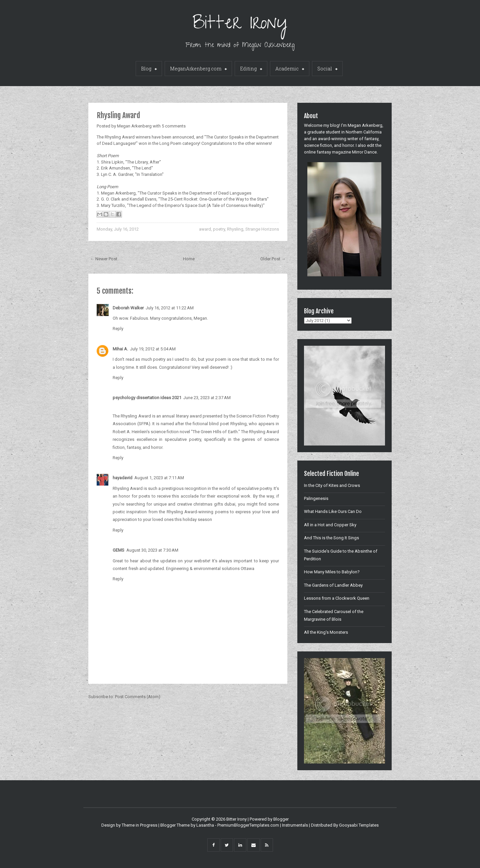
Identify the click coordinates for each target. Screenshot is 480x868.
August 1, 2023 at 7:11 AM (159, 478)
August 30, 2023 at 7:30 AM (152, 550)
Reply (118, 329)
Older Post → (273, 259)
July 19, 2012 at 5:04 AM (153, 349)
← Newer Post (104, 259)
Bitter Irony (240, 25)
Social (327, 69)
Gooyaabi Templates (359, 825)
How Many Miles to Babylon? (332, 572)
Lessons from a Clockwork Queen (337, 598)
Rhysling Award (118, 115)
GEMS (118, 550)
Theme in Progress (139, 825)
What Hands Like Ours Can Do (333, 511)
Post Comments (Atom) (138, 697)
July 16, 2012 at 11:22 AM (170, 308)
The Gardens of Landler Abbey (333, 585)
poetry (219, 229)
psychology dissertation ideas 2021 (147, 398)
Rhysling (235, 229)
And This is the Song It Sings (331, 538)
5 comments (174, 126)
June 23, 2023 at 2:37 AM (207, 398)
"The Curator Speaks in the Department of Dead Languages (194, 193)
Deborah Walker (128, 308)
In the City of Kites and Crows (332, 485)
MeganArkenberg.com (198, 69)
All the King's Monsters (326, 632)
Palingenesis (316, 498)
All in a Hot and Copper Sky (330, 525)
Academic (290, 69)
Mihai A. (120, 349)
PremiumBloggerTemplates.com (248, 825)
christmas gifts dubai (214, 504)
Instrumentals (295, 825)
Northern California (364, 132)
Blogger (281, 819)
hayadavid (122, 478)
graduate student (324, 132)
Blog (149, 69)
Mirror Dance (364, 152)
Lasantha (205, 825)
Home (189, 259)
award (205, 229)
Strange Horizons (262, 229)
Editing (251, 69)
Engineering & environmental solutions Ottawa (210, 568)
